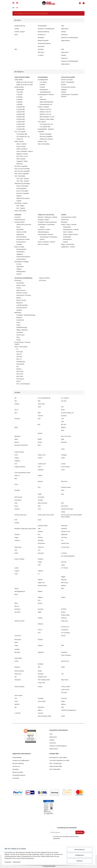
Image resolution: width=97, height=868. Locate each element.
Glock (40, 520)
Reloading (64, 222)
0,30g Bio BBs (21, 117)
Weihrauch (41, 707)
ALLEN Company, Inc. (68, 413)
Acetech (17, 404)
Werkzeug (19, 164)
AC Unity (64, 401)
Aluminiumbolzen (21, 249)
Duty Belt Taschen (22, 308)
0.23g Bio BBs (21, 109)
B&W (16, 427)
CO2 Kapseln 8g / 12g (23, 137)
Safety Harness (21, 290)
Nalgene (40, 597)
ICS (62, 540)
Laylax (16, 568)
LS (39, 574)
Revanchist (18, 640)
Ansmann (17, 419)
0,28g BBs (19, 102)
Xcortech (40, 713)
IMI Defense (41, 543)
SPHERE (41, 664)
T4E (62, 674)
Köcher (18, 227)
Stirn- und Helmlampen (23, 384)
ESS (39, 487)
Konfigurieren (80, 855)
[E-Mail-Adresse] (63, 832)
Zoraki (63, 716)
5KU (16, 401)
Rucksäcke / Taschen (44, 230)
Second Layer (20, 335)
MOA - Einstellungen (56, 763)
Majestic (40, 580)
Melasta (63, 586)
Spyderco (17, 667)
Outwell (40, 618)
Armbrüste (18, 217)
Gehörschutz (65, 220)
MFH (63, 588)
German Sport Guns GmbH (46, 515)
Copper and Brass (44, 278)
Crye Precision (65, 467)
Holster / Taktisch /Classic (71, 234)
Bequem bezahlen (43, 41)
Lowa (16, 574)
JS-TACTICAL (65, 547)
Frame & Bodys (21, 146)
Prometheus (65, 630)
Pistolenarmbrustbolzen (23, 257)
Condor (63, 464)
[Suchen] (17, 3)
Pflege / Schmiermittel (68, 244)
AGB (63, 26)
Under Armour (65, 690)
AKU (16, 413)
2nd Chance (42, 280)
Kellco (16, 553)
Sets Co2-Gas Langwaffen (22, 171)
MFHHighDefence (20, 591)
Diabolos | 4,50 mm (45, 109)
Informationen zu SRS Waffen (58, 758)
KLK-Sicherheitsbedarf (68, 556)
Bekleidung (18, 313)
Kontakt (17, 29)
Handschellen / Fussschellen (46, 225)
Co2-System (43, 82)
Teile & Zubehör (21, 159)
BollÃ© (40, 439)
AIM (62, 407)
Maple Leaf (41, 583)
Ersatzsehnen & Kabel (23, 239)
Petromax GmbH (19, 621)
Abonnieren (80, 832)
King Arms (41, 553)
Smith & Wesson (66, 655)
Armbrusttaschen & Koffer (69, 217)
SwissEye (41, 674)
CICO (16, 455)
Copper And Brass (20, 467)
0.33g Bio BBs (21, 119)
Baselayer (19, 318)
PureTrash (18, 636)
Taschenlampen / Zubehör (45, 234)
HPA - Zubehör (21, 208)
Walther (63, 704)
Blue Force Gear (66, 436)
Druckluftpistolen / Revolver (46, 95)
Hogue (16, 537)
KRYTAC (64, 562)
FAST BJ (19, 354)
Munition (64, 85)
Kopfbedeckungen (22, 327)
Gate (39, 506)
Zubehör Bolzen (21, 259)
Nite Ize (17, 606)
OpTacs (63, 612)
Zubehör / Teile (42, 141)
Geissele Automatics (67, 509)
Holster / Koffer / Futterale (69, 225)
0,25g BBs (19, 99)
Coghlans (17, 461)
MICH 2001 (20, 374)
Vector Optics (18, 695)
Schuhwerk (20, 332)
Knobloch (41, 559)
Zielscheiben (20, 267)
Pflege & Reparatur (22, 330)
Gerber (63, 512)
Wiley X (40, 710)
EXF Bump (20, 352)
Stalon (63, 667)
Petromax (64, 618)
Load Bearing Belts (22, 305)
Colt (16, 464)
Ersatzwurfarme (21, 242)
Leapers (17, 571)
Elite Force (64, 481)
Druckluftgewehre (43, 80)
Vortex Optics (42, 701)
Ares (62, 419)
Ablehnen (80, 861)
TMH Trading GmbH (44, 680)
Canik (63, 449)
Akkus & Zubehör (21, 144)
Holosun (40, 537)
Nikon (16, 603)
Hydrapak (41, 540)
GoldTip (17, 523)
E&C (16, 478)
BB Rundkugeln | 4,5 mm (47, 117)
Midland (40, 591)
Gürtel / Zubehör (68, 232)
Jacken (18, 325)
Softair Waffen (19, 80)
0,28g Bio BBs (21, 114)
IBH (17, 366)
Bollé (63, 439)
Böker (16, 439)
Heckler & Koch (66, 532)
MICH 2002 (20, 376)
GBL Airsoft (64, 506)
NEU (16, 49)
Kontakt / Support (20, 32)
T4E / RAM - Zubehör (23, 181)
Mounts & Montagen (22, 186)
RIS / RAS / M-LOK (22, 156)
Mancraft (64, 580)
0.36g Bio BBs (21, 122)
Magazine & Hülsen (22, 154)
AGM (39, 407)
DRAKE (40, 476)
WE (16, 707)
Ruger (16, 645)
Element (40, 481)
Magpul (63, 577)
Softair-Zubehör (19, 141)
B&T (39, 424)
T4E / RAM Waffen (20, 176)
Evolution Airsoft (66, 487)
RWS (63, 645)
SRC (39, 667)
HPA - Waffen (20, 206)
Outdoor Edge (65, 615)
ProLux (40, 630)
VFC (16, 698)
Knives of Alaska (19, 559)
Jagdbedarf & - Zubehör (68, 247)
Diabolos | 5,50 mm (45, 112)
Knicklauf (42, 85)
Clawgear (64, 455)
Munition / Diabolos (43, 107)
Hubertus (17, 540)
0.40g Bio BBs (21, 124)
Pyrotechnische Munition (68, 87)
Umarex (40, 687)
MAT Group (64, 583)
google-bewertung (20, 26)
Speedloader (20, 90)
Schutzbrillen (20, 283)
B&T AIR (64, 424)
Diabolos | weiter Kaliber (47, 119)
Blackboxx (18, 436)
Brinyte (40, 442)
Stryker (40, 671)
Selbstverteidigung (43, 232)
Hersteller (41, 49)
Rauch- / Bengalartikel (68, 82)
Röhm (16, 642)
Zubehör (19, 201)
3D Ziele (19, 264)
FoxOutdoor (18, 500)
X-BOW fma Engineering (68, 710)
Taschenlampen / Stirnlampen (48, 237)
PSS (39, 633)
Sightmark (41, 652)
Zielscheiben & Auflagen (22, 262)
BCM (63, 430)
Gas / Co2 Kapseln (20, 132)
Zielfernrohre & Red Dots (24, 225)
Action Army (41, 404)
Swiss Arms (18, 674)
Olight (40, 612)
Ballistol (63, 427)
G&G (16, 503)
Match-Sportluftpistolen (46, 102)
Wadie (63, 701)
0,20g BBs (19, 97)
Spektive (19, 196)
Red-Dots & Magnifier (23, 193)
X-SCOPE (17, 713)
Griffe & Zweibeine (22, 149)
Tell (15, 677)
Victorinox (64, 698)
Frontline (40, 500)
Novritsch (41, 609)
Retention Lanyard (22, 293)
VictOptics (41, 698)
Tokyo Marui (65, 680)
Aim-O (16, 410)
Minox (16, 594)
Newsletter (41, 38)
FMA (63, 494)
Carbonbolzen (21, 252)
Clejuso (17, 458)
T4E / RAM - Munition (23, 179)
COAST (40, 458)
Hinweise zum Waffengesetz (46, 29)
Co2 (41, 97)
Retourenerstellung (43, 32)
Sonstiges (19, 244)
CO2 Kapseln (42, 122)
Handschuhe (20, 320)
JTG (39, 550)
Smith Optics (18, 658)
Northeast (17, 609)
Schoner (19, 288)
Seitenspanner (44, 90)
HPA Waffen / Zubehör (21, 203)
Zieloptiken (41, 132)
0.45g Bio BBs (21, 129)
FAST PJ (19, 359)
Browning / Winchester (21, 445)
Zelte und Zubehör (43, 244)
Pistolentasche (67, 239)
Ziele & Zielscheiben (20, 211)
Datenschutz (65, 29)
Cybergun (41, 470)
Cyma (63, 470)
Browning (64, 442)
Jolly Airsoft (18, 547)
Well (62, 707)
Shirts (18, 337)
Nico (39, 600)
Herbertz (17, 534)
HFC (39, 534)
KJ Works (41, 55)
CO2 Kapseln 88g (22, 134)
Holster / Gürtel (21, 285)
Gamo (16, 506)
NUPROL (64, 609)
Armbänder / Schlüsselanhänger (26, 315)
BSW (39, 445)
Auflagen (19, 269)
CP (17, 349)
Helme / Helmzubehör (21, 347)
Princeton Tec (65, 627)
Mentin (16, 588)
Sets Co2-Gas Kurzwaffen (22, 169)
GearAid (17, 509)
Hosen (18, 322)
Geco (39, 509)
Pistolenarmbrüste (20, 220)
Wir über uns (42, 35)
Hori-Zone (64, 537)
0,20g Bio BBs (21, 107)
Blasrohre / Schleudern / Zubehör (48, 217)
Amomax (40, 416)
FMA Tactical (18, 497)
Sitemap (64, 32)
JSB (16, 550)
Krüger (40, 562)
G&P (63, 503)
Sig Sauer (17, 652)
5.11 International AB (44, 398)
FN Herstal (41, 497)
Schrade (17, 649)
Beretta (40, 433)
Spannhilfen (20, 230)
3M (15, 398)
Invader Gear (65, 543)
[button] (80, 3)
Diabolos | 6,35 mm (45, 114)
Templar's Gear (42, 677)
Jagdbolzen (20, 254)
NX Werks (17, 612)
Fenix (63, 490)
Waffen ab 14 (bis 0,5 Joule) (25, 82)
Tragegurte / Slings (22, 161)
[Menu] (13, 3)
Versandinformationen (44, 43)
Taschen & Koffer (21, 232)
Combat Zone (42, 464)
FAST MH (19, 357)
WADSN (17, 704)
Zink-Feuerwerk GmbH (45, 716)
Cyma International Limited (22, 473)
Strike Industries (19, 671)
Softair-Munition (19, 87)
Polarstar (40, 624)
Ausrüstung (18, 280)
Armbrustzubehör (20, 222)
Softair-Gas (20, 139)
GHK (16, 520)
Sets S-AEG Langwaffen (22, 174)
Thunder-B (18, 680)
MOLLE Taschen (21, 300)
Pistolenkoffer (67, 237)
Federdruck (43, 99)
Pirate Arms (65, 621)
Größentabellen (42, 26)
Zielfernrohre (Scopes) (23, 198)
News (16, 35)
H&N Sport (41, 52)
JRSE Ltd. (41, 547)
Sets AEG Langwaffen (21, 166)
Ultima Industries (19, 687)
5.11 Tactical (65, 398)
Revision (40, 640)
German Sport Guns (20, 515)
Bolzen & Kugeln (19, 247)
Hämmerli (64, 529)
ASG (63, 422)
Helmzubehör (20, 364)
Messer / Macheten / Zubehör (46, 242)
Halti (39, 529)
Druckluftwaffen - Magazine (46, 129)
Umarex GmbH (66, 687)
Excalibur (17, 490)
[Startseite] (13, 8)
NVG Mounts (20, 379)
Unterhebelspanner (45, 92)
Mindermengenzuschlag (50, 866)
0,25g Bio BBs (21, 112)
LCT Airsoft (64, 568)
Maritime (19, 369)
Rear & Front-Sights (22, 191)
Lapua (63, 565)
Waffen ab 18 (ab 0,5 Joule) (25, 85)
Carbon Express (19, 452)
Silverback (64, 652)
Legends (40, 571)
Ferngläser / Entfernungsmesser (47, 222)
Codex (63, 458)
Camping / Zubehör (43, 220)
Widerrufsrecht (65, 41)
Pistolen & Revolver (67, 80)
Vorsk (16, 701)
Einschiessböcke (21, 237)
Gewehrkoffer (67, 227)
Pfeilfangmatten (21, 272)
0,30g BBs (19, 104)
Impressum (64, 35)
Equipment (20, 303)
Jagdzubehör (20, 234)
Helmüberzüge (21, 362)
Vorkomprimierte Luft (46, 104)
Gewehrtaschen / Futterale (71, 230)
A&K (39, 401)
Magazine (64, 90)
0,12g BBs (19, 95)
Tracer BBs (20, 92)
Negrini (63, 597)
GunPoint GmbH (43, 526)
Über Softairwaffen (55, 769)
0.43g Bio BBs (21, 127)
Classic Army (42, 455)
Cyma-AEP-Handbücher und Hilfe (59, 760)
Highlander (64, 534)
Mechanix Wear (42, 586)
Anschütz (64, 416)
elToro (16, 484)
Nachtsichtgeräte (21, 188)
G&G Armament (42, 503)
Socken (19, 340)
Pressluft (42, 87)
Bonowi (17, 442)
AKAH (63, 410)
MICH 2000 (20, 371)
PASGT (19, 381)
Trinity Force (41, 683)
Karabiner (19, 310)
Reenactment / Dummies (24, 295)
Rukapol (40, 645)
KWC (39, 565)
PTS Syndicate (66, 633)
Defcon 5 (17, 476)
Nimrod (40, 603)
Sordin (16, 661)
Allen (39, 413)
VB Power (64, 692)
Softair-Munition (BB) (56, 766)
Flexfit (40, 494)
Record (63, 636)
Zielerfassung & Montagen (22, 183)
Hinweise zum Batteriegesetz (70, 38)
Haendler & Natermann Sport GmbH (25, 529)
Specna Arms (65, 661)
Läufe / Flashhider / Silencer (25, 151)
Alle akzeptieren (80, 850)
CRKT (40, 467)
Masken (19, 298)
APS (39, 419)
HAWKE (40, 532)
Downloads (41, 46)
